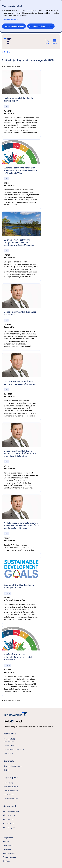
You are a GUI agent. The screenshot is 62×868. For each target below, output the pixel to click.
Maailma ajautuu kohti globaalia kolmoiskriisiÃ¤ (18, 99)
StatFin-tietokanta (17, 791)
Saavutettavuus (9, 853)
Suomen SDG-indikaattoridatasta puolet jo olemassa (19, 586)
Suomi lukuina (9, 795)
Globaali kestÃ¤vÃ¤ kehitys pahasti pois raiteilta (20, 313)
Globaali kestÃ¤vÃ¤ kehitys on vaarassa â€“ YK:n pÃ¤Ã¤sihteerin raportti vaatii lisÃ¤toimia (20, 453)
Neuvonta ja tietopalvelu (13, 766)
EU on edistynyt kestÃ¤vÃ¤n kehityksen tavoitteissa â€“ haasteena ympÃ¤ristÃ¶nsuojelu (19, 242)
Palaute (11, 841)
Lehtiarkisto (14, 783)
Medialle (7, 770)
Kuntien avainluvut (11, 799)
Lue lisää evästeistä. (10, 19)
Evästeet (12, 861)
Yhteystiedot (8, 838)
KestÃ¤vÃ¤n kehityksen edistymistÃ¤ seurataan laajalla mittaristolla (18, 657)
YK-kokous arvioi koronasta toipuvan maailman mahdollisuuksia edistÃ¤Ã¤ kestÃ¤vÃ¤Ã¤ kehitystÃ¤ (21, 525)
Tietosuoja (13, 849)
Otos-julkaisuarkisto (17, 787)
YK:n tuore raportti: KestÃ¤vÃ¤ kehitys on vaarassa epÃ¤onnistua (20, 383)
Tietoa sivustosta (9, 857)
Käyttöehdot (13, 845)
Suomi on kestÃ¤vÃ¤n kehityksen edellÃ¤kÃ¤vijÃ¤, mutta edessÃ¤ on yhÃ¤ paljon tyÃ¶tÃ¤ (21, 170)
